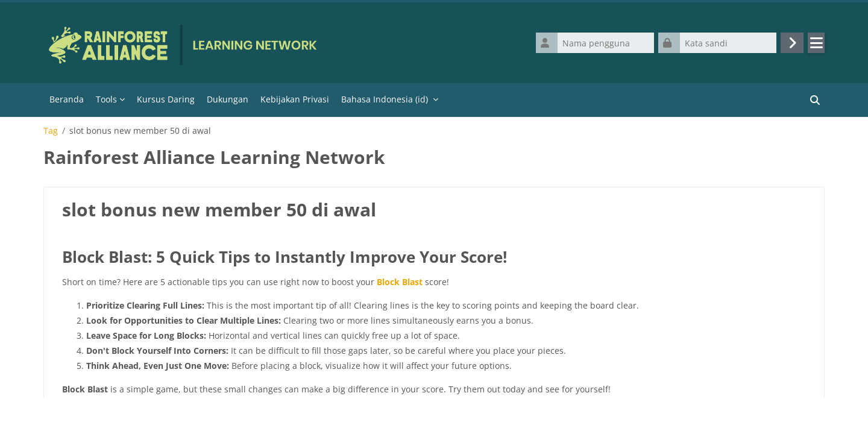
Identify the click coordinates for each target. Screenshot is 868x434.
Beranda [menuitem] (67, 99)
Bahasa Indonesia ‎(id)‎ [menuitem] (385, 99)
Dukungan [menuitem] (228, 99)
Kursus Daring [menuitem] (166, 99)
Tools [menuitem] (106, 99)
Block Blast (400, 282)
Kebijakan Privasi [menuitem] (295, 99)
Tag (51, 131)
